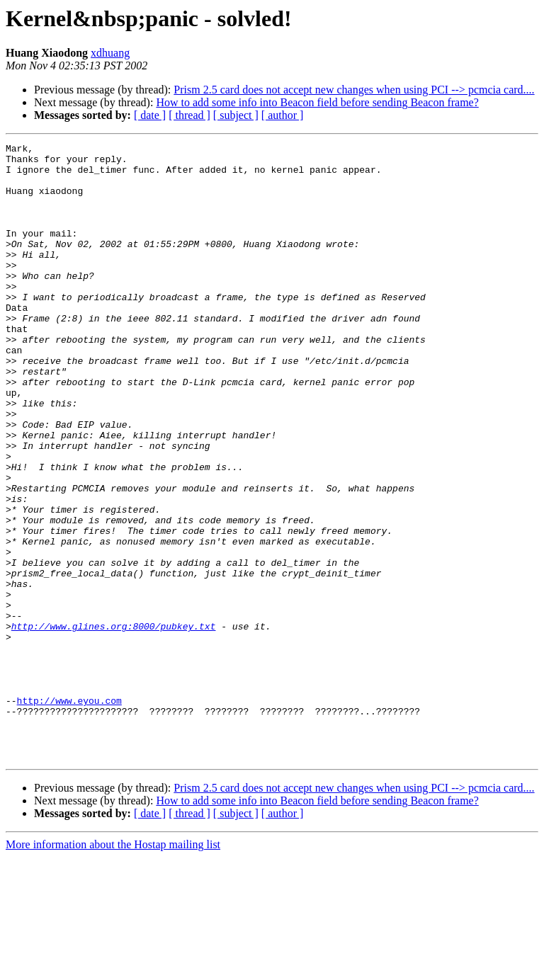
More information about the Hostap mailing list (113, 968)
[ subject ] (236, 115)
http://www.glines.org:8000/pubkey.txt (114, 724)
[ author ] (283, 115)
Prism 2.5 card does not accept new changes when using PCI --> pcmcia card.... (354, 90)
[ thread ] (189, 115)
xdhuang (110, 53)
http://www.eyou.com (69, 813)
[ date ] (150, 115)
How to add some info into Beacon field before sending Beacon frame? (317, 102)
